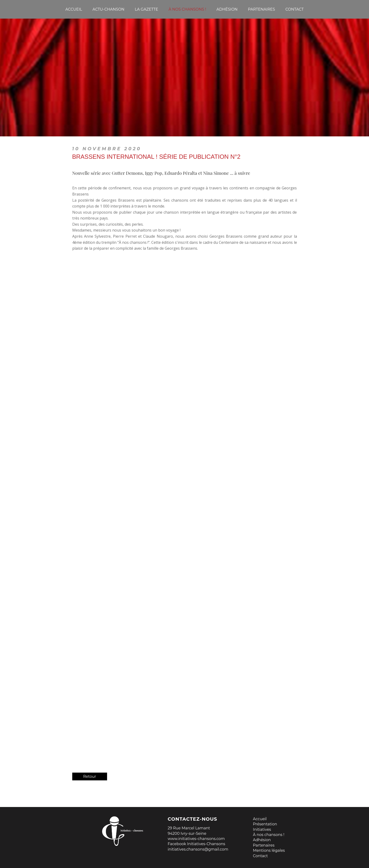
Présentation (265, 824)
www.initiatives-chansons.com (196, 839)
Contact (260, 856)
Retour (90, 776)
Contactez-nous (193, 819)
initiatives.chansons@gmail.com (198, 849)
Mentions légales (269, 850)
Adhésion (262, 840)
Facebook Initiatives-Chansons (197, 844)
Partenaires (264, 845)
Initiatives (262, 829)
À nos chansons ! (269, 835)
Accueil (260, 819)
